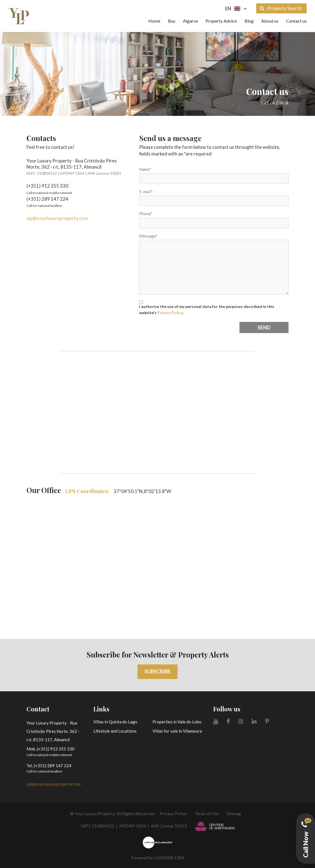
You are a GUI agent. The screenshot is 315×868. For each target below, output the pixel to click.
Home (154, 21)
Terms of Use (207, 814)
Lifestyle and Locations (115, 731)
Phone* (146, 214)
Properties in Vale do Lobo (177, 722)
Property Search (281, 8)
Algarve (190, 21)
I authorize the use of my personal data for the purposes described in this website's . (207, 309)
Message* (148, 236)
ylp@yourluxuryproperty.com (57, 218)
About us (270, 21)
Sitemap (234, 814)
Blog (249, 21)
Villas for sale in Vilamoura (177, 731)
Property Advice (221, 21)
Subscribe (157, 671)
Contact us (296, 21)
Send (264, 327)
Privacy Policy (170, 313)
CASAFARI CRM (169, 858)
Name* (145, 169)
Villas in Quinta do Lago (115, 722)
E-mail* (146, 192)
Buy (172, 21)
